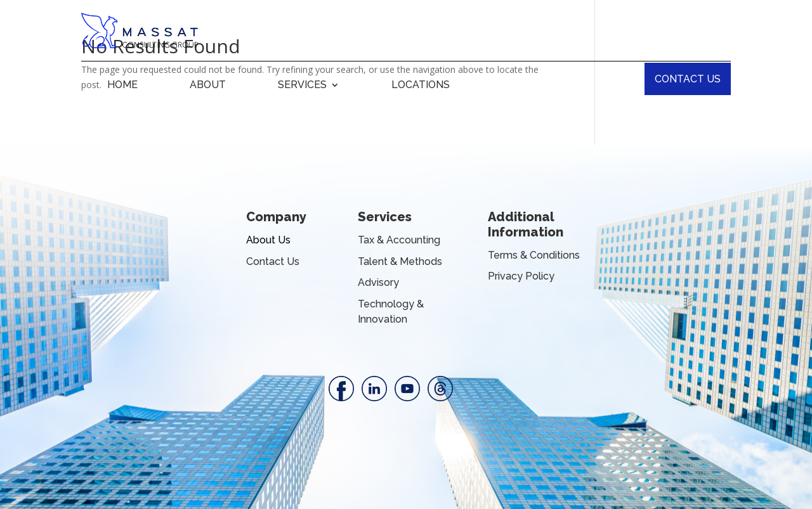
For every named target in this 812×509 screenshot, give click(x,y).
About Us (268, 240)
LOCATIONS (421, 86)
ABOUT (208, 86)
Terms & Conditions (534, 255)
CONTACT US (688, 79)
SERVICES (302, 86)
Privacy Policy (521, 276)
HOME (122, 86)
